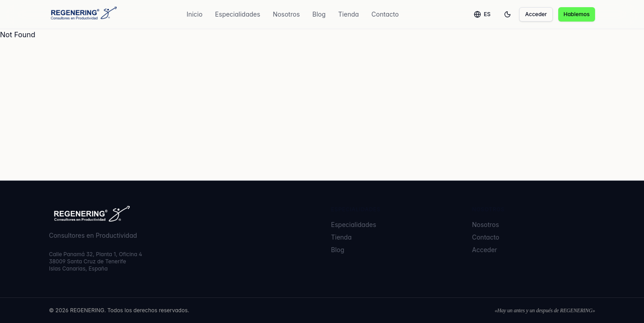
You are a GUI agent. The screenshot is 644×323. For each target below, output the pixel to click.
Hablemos (577, 14)
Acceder (536, 14)
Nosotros (286, 14)
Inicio (195, 14)
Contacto (385, 14)
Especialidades (238, 14)
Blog (319, 14)
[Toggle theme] (507, 14)
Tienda (348, 14)
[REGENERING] (83, 14)
